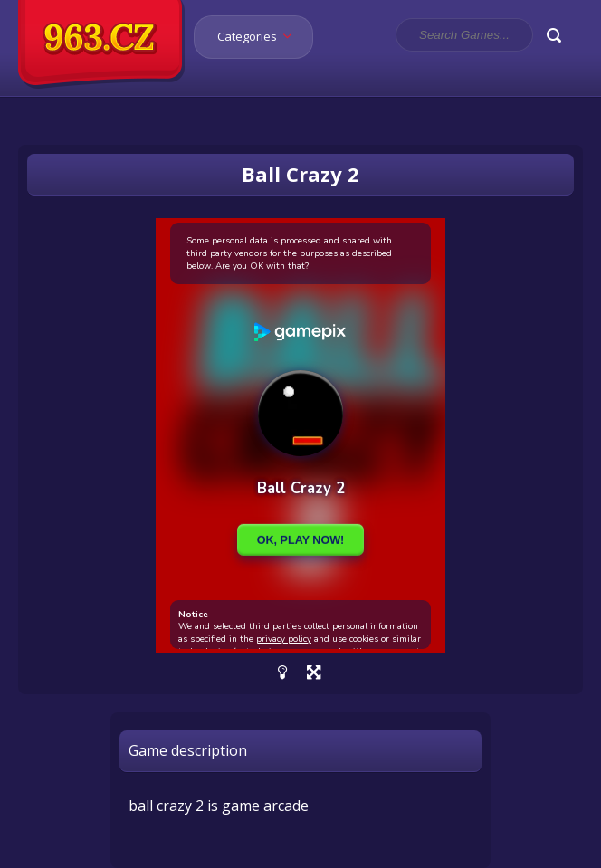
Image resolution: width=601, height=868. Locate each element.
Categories (260, 36)
